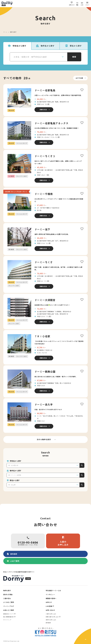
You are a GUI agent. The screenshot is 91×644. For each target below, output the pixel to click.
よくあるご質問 (9, 602)
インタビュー (50, 594)
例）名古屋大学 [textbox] (13, 465)
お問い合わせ (50, 610)
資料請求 (12, 554)
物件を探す (7, 590)
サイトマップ (7, 620)
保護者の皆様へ (51, 598)
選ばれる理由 (8, 594)
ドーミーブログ (9, 606)
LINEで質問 (13, 561)
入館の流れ (7, 598)
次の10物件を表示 (44, 439)
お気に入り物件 (9, 610)
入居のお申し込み (63, 541)
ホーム (5, 32)
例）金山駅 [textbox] (12, 485)
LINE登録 (49, 606)
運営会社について (9, 614)
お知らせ (49, 602)
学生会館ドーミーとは (53, 590)
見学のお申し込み (51, 620)
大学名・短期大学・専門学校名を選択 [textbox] (30, 57)
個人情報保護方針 (9, 617)
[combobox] (39, 57)
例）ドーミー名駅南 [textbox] (15, 475)
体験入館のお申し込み (52, 617)
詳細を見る (43, 110)
